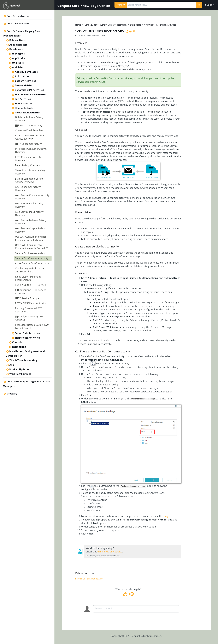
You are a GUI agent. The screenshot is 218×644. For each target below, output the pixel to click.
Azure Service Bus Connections (32, 263)
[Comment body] (136, 609)
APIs (12, 365)
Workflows (18, 54)
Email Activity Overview (28, 165)
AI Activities (22, 76)
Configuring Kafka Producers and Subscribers (31, 270)
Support (210, 5)
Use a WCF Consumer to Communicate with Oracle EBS (32, 247)
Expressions (19, 347)
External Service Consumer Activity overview (30, 137)
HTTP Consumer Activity (28, 144)
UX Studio (18, 63)
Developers (16, 49)
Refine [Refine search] (121, 5)
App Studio (19, 58)
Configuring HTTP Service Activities (31, 292)
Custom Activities (25, 81)
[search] (161, 5)
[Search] (199, 5)
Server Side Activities (27, 333)
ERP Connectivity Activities (31, 94)
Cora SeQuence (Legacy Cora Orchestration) (106, 25)
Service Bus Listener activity (30, 253)
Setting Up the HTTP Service (30, 285)
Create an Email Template (29, 130)
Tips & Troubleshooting (23, 360)
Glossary (12, 394)
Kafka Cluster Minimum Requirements (28, 278)
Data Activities (24, 85)
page (167, 516)
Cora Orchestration (18, 16)
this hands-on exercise (110, 552)
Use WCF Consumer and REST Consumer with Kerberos (31, 238)
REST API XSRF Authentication (31, 303)
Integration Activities (28, 113)
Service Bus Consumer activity (32, 258)
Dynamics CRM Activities (29, 90)
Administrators (18, 45)
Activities (18, 67)
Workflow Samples (20, 374)
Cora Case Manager (18, 24)
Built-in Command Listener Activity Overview (30, 180)
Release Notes (18, 40)
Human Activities (25, 108)
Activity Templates (26, 72)
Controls (17, 342)
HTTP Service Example (27, 298)
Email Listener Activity (29, 125)
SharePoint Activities (27, 338)
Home (78, 25)
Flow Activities (24, 104)
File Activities (23, 99)
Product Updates (19, 369)
